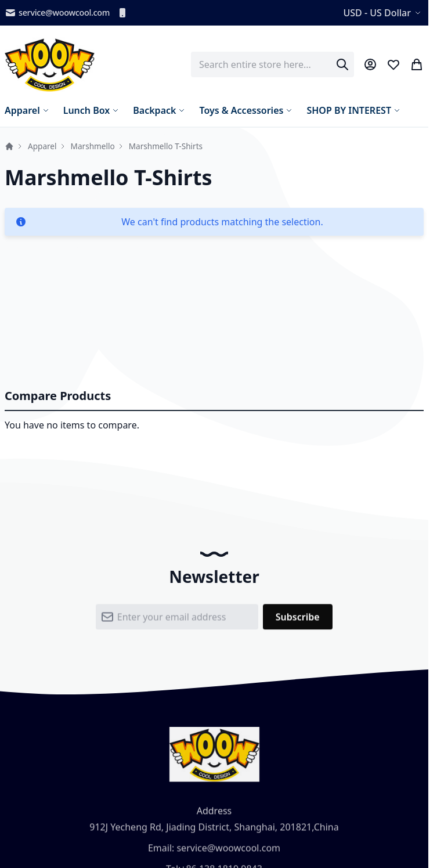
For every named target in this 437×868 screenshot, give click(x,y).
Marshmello (93, 146)
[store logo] (50, 64)
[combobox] (272, 64)
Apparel (42, 146)
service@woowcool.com (57, 13)
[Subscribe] (298, 620)
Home (9, 146)
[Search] (342, 64)
